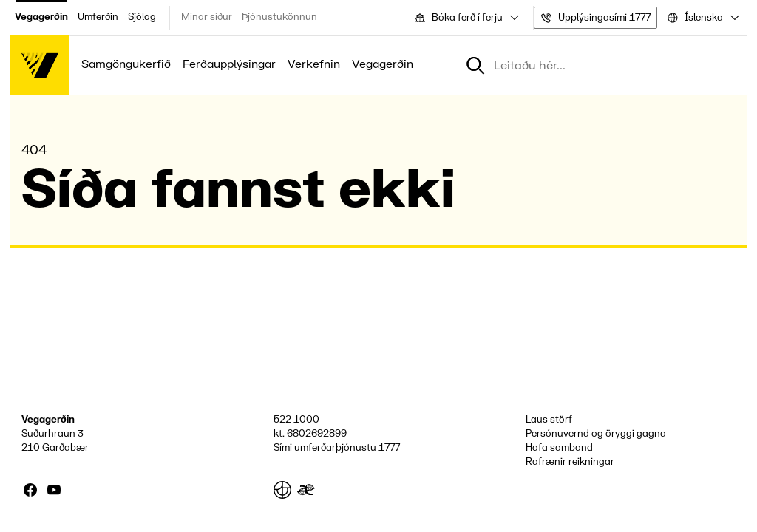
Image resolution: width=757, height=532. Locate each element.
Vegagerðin (41, 17)
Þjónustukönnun (279, 17)
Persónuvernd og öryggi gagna (596, 434)
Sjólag (142, 17)
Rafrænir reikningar (570, 462)
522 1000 (296, 420)
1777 (389, 448)
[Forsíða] (40, 65)
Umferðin (98, 17)
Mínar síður (207, 17)
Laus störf (549, 420)
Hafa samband (559, 448)
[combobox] (466, 18)
